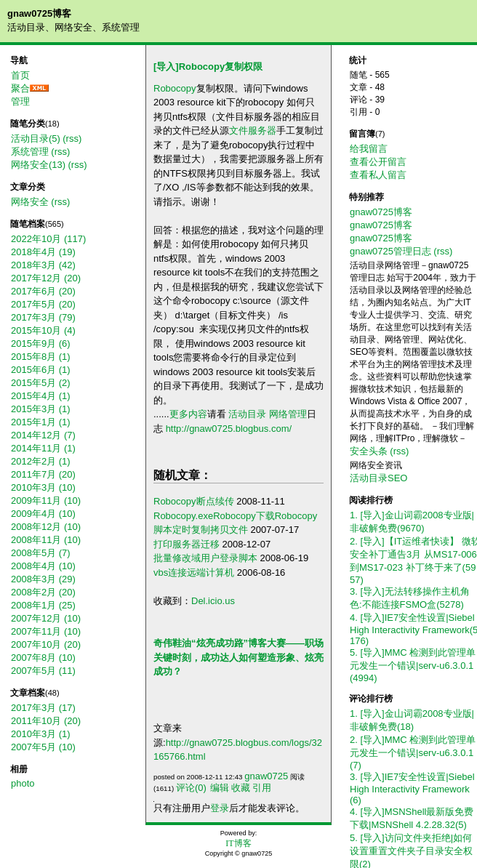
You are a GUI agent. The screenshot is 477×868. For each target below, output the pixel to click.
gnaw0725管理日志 (390, 251)
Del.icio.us (213, 601)
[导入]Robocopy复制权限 (208, 67)
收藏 (241, 788)
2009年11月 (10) (46, 501)
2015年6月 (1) (41, 370)
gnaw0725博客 (39, 13)
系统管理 (30, 152)
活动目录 (247, 414)
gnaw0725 (266, 776)
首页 (20, 75)
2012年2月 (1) (41, 461)
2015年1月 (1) (41, 422)
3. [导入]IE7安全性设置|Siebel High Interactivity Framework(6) (412, 788)
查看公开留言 (378, 162)
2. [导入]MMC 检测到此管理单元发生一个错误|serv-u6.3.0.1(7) (413, 752)
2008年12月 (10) (46, 527)
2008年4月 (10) (43, 566)
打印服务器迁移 (187, 544)
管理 (20, 101)
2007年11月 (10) (46, 631)
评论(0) (191, 788)
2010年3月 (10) (43, 487)
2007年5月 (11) (43, 671)
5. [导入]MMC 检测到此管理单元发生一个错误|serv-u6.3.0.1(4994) (413, 665)
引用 (262, 788)
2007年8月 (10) (43, 658)
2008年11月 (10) (46, 540)
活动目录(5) (36, 138)
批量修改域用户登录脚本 (205, 558)
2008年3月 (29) (43, 579)
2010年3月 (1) (41, 734)
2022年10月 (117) (48, 239)
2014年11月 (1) (43, 448)
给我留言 (369, 149)
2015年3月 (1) (41, 409)
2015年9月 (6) (41, 343)
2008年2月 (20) (43, 592)
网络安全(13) (38, 165)
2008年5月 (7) (41, 553)
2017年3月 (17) (43, 708)
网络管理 (288, 414)
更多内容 (188, 414)
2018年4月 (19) (43, 252)
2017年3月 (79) (43, 317)
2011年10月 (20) (46, 721)
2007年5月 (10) (43, 747)
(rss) (72, 138)
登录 (220, 808)
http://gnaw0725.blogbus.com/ (229, 429)
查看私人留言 (378, 175)
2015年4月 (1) (41, 396)
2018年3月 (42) (43, 265)
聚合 (20, 88)
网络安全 (30, 202)
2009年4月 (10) (43, 514)
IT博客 (238, 843)
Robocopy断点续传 (194, 501)
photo (23, 783)
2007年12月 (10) (46, 618)
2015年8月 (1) (41, 357)
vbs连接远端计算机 (194, 572)
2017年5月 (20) (43, 304)
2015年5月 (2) (41, 383)
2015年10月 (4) (43, 330)
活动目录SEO (378, 478)
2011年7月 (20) (43, 474)
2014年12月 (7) (43, 435)
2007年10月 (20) (46, 644)
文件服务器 (253, 130)
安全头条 (369, 451)
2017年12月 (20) (46, 278)
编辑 (220, 788)
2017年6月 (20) (43, 291)
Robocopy (175, 88)
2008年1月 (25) (43, 605)
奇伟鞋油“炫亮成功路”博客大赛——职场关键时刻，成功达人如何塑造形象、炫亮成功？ (238, 657)
